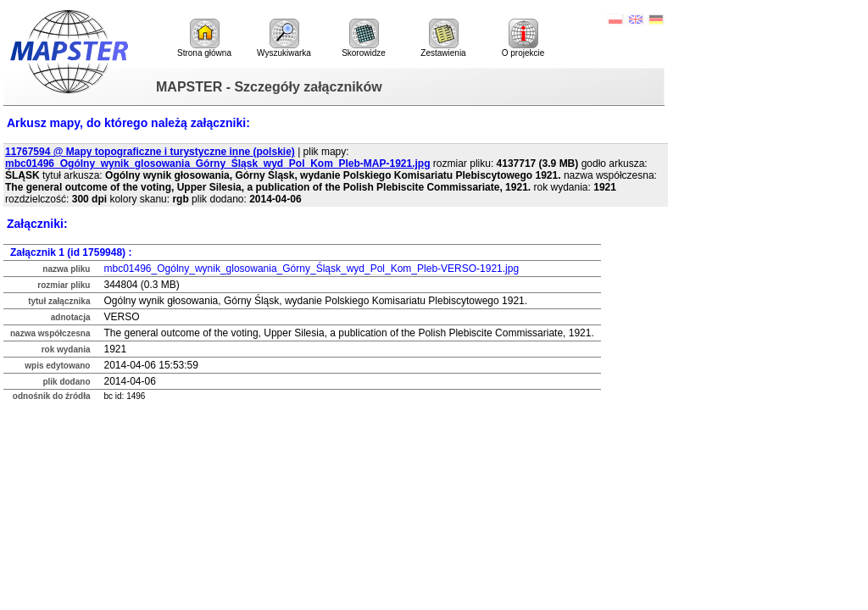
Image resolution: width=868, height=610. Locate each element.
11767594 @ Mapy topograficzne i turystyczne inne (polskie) (150, 152)
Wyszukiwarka (284, 38)
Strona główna (204, 38)
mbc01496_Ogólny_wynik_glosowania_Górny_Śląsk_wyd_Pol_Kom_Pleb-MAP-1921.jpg (218, 164)
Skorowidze (364, 38)
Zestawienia (443, 38)
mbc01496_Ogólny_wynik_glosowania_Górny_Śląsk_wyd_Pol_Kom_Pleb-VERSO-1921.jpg (311, 269)
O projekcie (523, 38)
